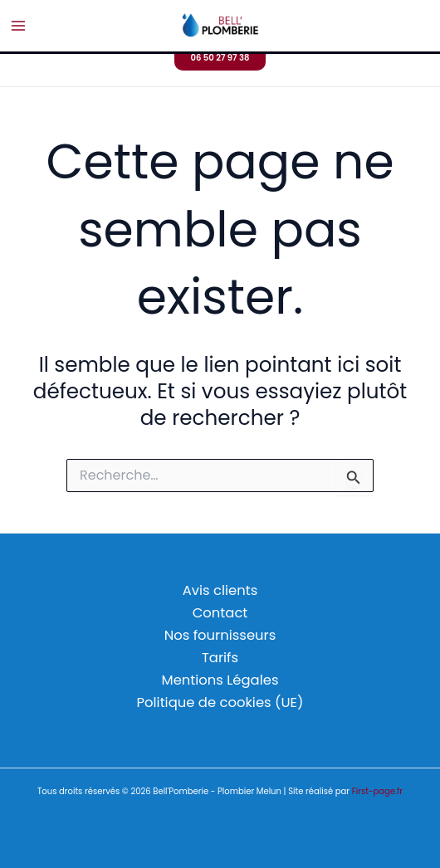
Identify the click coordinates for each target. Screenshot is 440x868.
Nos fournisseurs (220, 635)
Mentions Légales (220, 680)
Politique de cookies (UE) (220, 702)
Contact (220, 613)
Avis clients (220, 590)
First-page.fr (377, 791)
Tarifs (220, 658)
